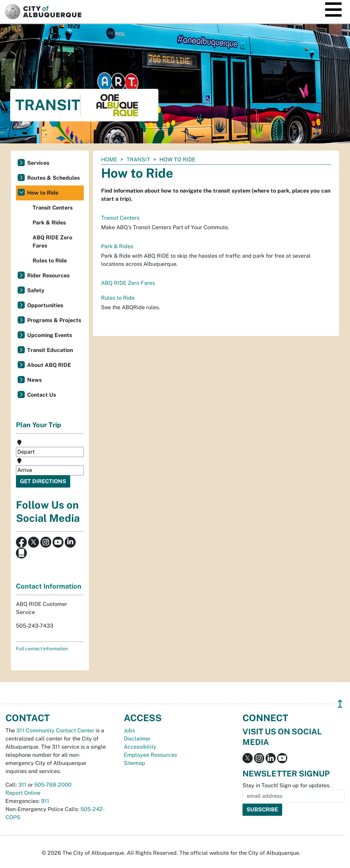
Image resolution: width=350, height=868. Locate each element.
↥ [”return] (340, 704)
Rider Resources (48, 275)
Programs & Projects (54, 320)
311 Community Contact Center (55, 731)
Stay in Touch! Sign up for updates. (287, 785)
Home (109, 160)
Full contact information (42, 649)
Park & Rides (117, 246)
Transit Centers (120, 218)
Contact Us (42, 395)
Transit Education (50, 350)
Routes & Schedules (53, 178)
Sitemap (134, 763)
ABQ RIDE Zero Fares (128, 283)
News (34, 380)
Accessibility (140, 747)
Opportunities (45, 305)
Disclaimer (137, 739)
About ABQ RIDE (49, 365)
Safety (36, 290)
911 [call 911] (45, 801)
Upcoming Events (50, 335)
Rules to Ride (118, 298)
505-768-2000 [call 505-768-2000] (53, 785)
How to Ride (43, 193)
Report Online (23, 793)
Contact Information (49, 586)
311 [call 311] (22, 785)
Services (38, 163)
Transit (138, 160)
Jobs (129, 731)
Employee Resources (150, 755)
